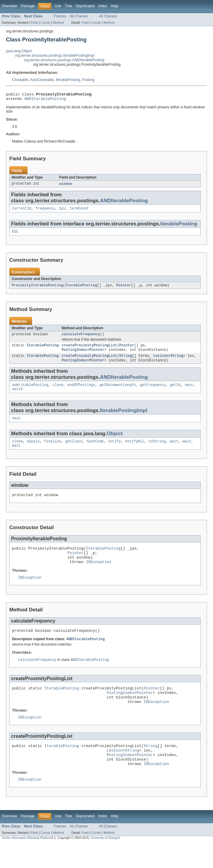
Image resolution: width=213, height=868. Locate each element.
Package (28, 6)
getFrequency (153, 391)
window (66, 186)
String (126, 361)
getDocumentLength (117, 391)
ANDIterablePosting (45, 100)
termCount (79, 211)
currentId (22, 211)
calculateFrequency (81, 338)
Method (58, 23)
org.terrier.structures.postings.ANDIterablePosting (64, 60)
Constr (45, 23)
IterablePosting (68, 80)
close (58, 391)
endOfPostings (81, 391)
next (189, 391)
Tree (69, 6)
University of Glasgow (105, 863)
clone (17, 450)
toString (157, 450)
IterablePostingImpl (124, 418)
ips (62, 211)
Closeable (20, 80)
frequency (45, 211)
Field (34, 23)
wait (174, 450)
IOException (99, 575)
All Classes (108, 16)
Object (115, 441)
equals (33, 450)
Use (58, 6)
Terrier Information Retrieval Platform (27, 863)
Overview (9, 6)
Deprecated (85, 6)
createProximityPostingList (89, 350)
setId (17, 396)
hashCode (95, 450)
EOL (15, 235)
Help (114, 6)
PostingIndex (74, 355)
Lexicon (161, 361)
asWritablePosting (30, 391)
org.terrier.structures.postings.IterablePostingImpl (55, 56)
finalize (53, 450)
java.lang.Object (19, 51)
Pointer (124, 289)
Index (103, 6)
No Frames (79, 16)
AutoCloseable (42, 80)
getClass (74, 450)
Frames (60, 16)
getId (175, 391)
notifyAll (135, 450)
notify (114, 450)
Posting (88, 80)
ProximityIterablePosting (37, 289)
